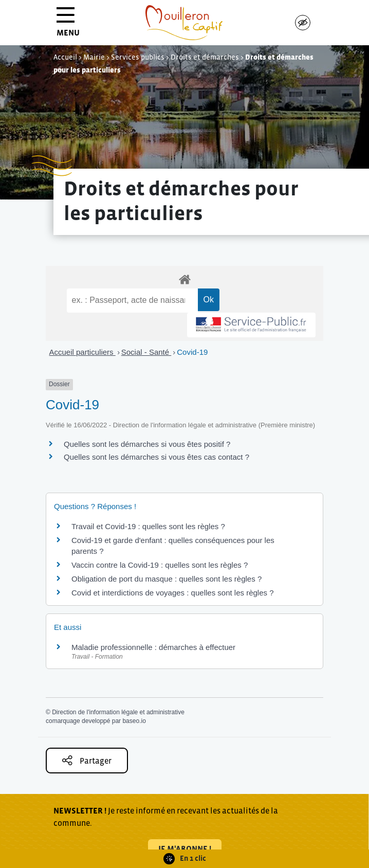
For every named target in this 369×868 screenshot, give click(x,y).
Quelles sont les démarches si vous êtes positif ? (147, 444)
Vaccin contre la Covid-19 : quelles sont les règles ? (160, 565)
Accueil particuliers (82, 352)
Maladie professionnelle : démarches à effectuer (153, 647)
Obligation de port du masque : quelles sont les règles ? (167, 579)
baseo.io (134, 721)
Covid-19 (192, 352)
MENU (68, 25)
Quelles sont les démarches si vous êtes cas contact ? (156, 457)
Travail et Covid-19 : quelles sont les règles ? (148, 526)
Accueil (65, 57)
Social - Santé (146, 352)
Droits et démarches (205, 57)
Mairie (94, 57)
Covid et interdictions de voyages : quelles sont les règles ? (173, 593)
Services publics (138, 57)
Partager (87, 760)
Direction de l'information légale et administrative (118, 712)
